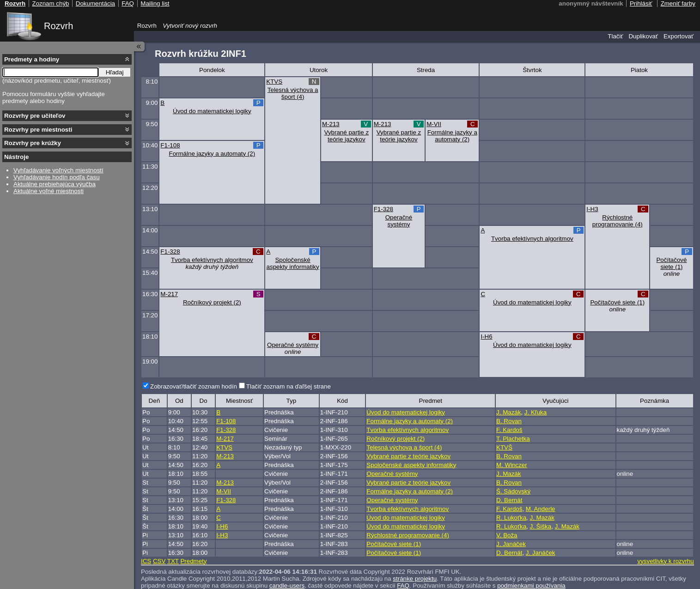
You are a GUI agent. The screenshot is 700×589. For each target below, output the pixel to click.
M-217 (169, 294)
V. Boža (507, 535)
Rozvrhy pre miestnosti (38, 130)
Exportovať (679, 36)
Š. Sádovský (513, 491)
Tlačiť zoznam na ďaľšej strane (289, 386)
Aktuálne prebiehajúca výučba (55, 184)
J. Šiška (541, 526)
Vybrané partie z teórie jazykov (347, 136)
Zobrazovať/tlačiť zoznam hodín (194, 386)
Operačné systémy (399, 221)
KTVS (274, 82)
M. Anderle (541, 509)
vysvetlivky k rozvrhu (665, 561)
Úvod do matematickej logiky (212, 111)
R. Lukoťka (511, 518)
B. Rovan (509, 421)
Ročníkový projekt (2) (212, 302)
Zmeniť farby (678, 3)
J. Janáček (511, 544)
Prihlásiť (641, 3)
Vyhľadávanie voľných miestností (58, 170)
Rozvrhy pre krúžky (33, 143)
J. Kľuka (536, 412)
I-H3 (592, 209)
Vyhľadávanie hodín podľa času (57, 177)
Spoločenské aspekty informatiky (293, 263)
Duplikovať (643, 36)
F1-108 (170, 145)
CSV (159, 561)
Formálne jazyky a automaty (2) (452, 136)
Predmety (193, 561)
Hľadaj (115, 72)
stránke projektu (415, 579)
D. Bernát (509, 500)
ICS (146, 561)
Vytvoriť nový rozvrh (190, 26)
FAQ (128, 3)
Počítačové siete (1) (671, 263)
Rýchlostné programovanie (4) (618, 221)
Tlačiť (615, 36)
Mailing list (155, 3)
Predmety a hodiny (32, 59)
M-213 (331, 124)
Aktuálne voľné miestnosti (49, 191)
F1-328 (383, 209)
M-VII (434, 124)
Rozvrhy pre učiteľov (35, 116)
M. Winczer (512, 465)
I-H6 (486, 337)
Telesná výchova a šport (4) (293, 93)
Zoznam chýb (50, 3)
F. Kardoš (509, 430)
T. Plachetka (513, 439)
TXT (173, 561)
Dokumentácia (95, 3)
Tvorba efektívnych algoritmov (532, 239)
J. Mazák (508, 412)
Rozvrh (58, 26)
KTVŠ (504, 447)
